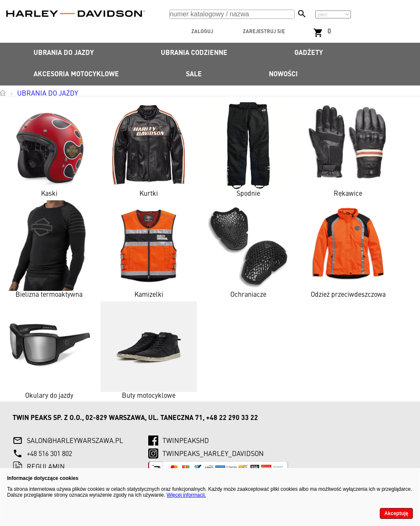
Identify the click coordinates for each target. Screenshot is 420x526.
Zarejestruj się (264, 32)
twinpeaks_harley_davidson (213, 454)
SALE (194, 75)
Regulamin (46, 467)
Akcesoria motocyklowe (76, 75)
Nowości (283, 75)
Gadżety (309, 53)
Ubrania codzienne (194, 53)
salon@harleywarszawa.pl (75, 441)
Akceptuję (396, 513)
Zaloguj (202, 32)
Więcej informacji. (186, 495)
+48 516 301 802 (49, 454)
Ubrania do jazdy (64, 53)
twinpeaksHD (186, 441)
